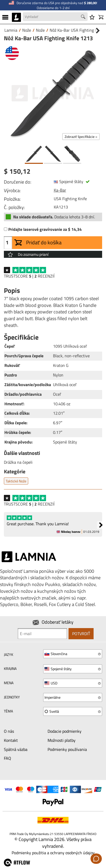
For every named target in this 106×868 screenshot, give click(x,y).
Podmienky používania (67, 749)
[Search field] (55, 17)
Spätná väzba (16, 749)
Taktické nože (16, 481)
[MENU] (5, 17)
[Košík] (101, 17)
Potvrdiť (81, 634)
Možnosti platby (62, 740)
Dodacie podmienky (65, 731)
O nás (9, 731)
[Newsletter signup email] (42, 634)
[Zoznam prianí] (92, 17)
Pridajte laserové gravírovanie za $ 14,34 (45, 229)
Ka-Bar (60, 190)
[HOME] (16, 17)
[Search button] (84, 17)
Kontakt (11, 740)
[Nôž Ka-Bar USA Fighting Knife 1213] (53, 93)
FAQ (7, 758)
